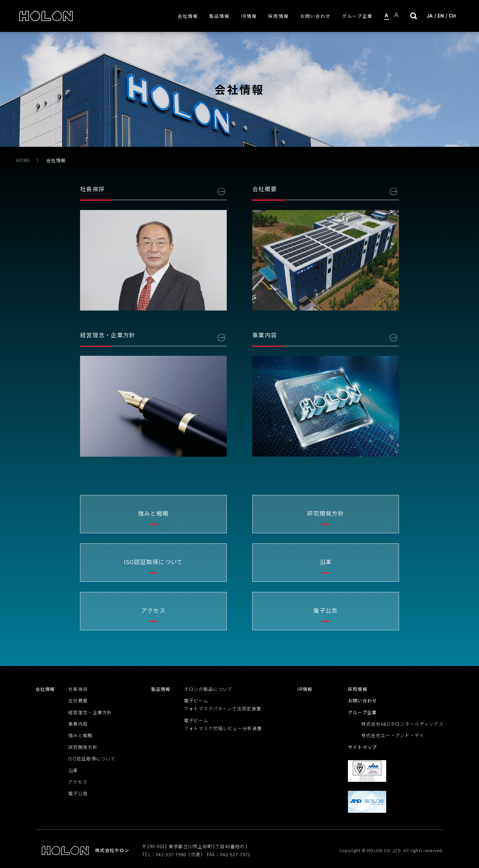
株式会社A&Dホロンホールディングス (402, 724)
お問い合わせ (316, 16)
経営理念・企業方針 (90, 712)
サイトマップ (363, 747)
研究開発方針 (83, 747)
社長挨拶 (78, 689)
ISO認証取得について (92, 759)
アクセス (78, 782)
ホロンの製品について (208, 689)
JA (430, 16)
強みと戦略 (80, 735)
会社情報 (188, 16)
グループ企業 (357, 16)
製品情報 (219, 16)
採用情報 (278, 16)
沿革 (73, 770)
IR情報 (249, 16)
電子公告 (78, 793)
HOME (23, 160)
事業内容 (78, 724)
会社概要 (78, 700)
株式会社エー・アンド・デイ (393, 735)
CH (452, 16)
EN (441, 16)
